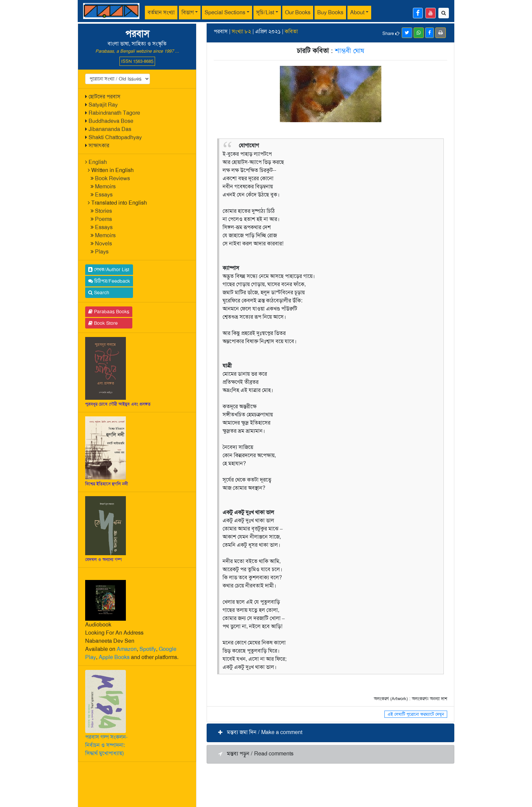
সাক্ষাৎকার (99, 145)
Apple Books (114, 657)
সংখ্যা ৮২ (241, 31)
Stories (103, 211)
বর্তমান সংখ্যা (161, 12)
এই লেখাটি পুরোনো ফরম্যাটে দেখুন (416, 714)
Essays (104, 195)
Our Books (298, 12)
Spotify (148, 649)
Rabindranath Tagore (114, 113)
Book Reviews (112, 178)
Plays (102, 252)
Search (99, 293)
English (98, 162)
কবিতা (291, 31)
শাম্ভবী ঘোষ (349, 51)
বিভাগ (188, 12)
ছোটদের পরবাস (104, 97)
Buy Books (330, 12)
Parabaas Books (109, 312)
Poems (103, 219)
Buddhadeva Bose (111, 121)
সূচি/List (265, 12)
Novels (103, 243)
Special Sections (225, 12)
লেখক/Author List (109, 269)
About (357, 12)
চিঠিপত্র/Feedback (109, 281)
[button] (330, 733)
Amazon (127, 649)
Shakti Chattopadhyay (115, 137)
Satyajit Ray (103, 105)
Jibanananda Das (110, 129)
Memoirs (105, 186)
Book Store (103, 323)
